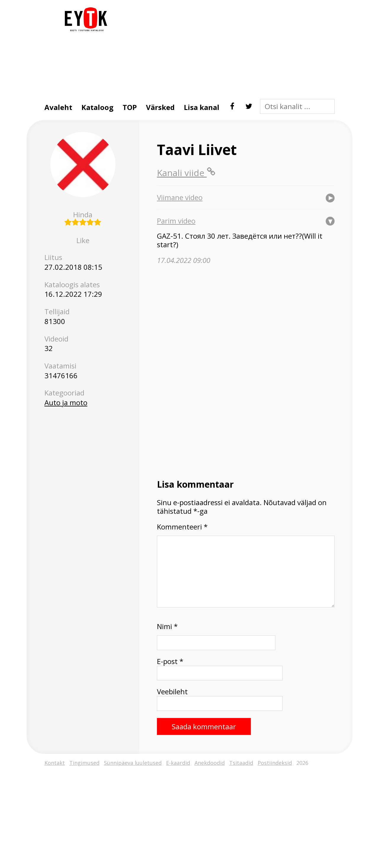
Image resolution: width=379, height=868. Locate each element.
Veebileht (172, 692)
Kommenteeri (182, 527)
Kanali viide (186, 173)
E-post (170, 662)
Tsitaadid (241, 763)
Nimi (167, 627)
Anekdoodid (210, 763)
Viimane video (180, 197)
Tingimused (84, 763)
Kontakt (55, 763)
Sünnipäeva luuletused (133, 763)
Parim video (176, 221)
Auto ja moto (66, 402)
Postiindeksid (275, 763)
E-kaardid (178, 763)
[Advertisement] (224, 49)
